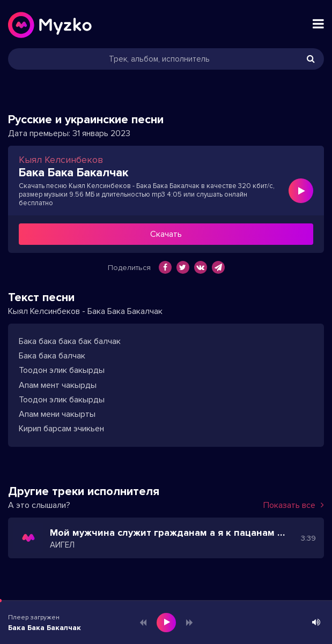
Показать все (294, 505)
